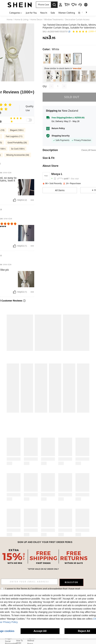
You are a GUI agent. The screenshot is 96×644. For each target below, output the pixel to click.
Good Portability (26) (17, 143)
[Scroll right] (86, 13)
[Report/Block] (32, 200)
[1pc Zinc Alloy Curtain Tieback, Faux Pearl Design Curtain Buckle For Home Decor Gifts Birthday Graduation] (75, 76)
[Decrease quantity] (51, 86)
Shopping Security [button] (61, 136)
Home (10, 20)
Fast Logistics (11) (14, 136)
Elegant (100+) (17, 130)
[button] (43, 5)
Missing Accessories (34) (18, 155)
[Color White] (51, 49)
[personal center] (60, 5)
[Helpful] (15, 200)
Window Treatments (54, 20)
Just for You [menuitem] (31, 13)
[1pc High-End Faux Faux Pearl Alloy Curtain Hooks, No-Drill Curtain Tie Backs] (66, 76)
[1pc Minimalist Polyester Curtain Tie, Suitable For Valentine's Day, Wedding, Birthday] (57, 76)
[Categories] (16, 13)
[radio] (47, 59)
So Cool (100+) (18, 149)
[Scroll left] (82, 13)
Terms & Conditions (35, 589)
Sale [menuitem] (53, 13)
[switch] (29, 120)
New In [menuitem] (44, 13)
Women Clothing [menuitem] (67, 13)
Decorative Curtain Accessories (80, 20)
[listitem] (48, 76)
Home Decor (36, 20)
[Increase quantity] (64, 86)
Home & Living (21, 20)
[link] (67, 5)
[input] (33, 582)
